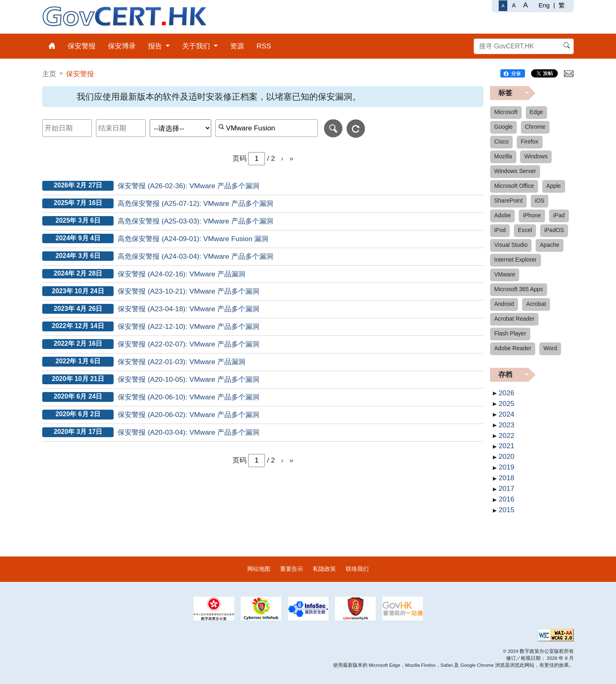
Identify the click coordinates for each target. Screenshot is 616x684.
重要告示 (292, 569)
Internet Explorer (516, 260)
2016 (506, 499)
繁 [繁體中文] (562, 5)
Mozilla (503, 156)
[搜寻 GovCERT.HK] (524, 46)
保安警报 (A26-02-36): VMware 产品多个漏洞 (188, 186)
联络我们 (357, 569)
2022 (506, 435)
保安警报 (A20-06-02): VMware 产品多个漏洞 (188, 415)
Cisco (501, 141)
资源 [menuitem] (237, 46)
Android (504, 304)
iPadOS (554, 230)
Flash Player (510, 333)
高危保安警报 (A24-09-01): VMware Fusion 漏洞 (193, 239)
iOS (540, 201)
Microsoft (506, 112)
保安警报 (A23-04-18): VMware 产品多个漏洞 (188, 309)
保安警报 (80, 74)
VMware (505, 274)
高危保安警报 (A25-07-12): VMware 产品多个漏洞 (195, 203)
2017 (506, 488)
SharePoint (508, 201)
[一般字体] (503, 6)
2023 (506, 425)
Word (550, 348)
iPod (500, 230)
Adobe (502, 215)
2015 (506, 510)
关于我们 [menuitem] (197, 46)
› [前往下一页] (282, 158)
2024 (506, 414)
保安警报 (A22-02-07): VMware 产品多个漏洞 (188, 344)
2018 (506, 478)
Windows (536, 156)
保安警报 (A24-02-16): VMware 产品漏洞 (181, 274)
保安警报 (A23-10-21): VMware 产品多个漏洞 (188, 291)
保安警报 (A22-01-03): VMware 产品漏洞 (181, 362)
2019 (506, 467)
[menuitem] (52, 46)
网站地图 (259, 569)
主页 (49, 74)
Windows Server (515, 171)
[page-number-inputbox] (257, 461)
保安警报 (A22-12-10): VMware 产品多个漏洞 (188, 326)
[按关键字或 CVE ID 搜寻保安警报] (267, 128)
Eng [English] (544, 5)
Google (503, 127)
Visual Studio (511, 245)
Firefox (530, 141)
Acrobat (536, 304)
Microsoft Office (514, 186)
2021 (506, 446)
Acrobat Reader (514, 319)
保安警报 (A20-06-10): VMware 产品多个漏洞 (188, 397)
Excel (525, 230)
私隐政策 (324, 569)
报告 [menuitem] (156, 46)
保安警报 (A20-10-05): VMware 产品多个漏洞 (188, 379)
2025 (506, 404)
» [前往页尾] (292, 158)
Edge (537, 112)
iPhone (532, 215)
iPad (559, 215)
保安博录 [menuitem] (122, 46)
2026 (506, 393)
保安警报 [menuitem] (82, 46)
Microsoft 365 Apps (519, 289)
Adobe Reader (513, 348)
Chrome (535, 127)
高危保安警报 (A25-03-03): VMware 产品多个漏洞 (195, 221)
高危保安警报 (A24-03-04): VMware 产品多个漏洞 (195, 256)
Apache (549, 245)
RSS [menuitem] (264, 46)
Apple (554, 186)
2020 (506, 456)
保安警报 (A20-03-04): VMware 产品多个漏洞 (188, 432)
